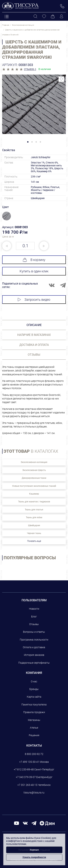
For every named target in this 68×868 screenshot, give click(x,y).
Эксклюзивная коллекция (34, 462)
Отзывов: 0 (30, 69)
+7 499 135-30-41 (29, 762)
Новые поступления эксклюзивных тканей (34, 486)
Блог (34, 617)
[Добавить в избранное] (61, 79)
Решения (34, 735)
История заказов (34, 655)
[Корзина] (53, 17)
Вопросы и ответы (34, 632)
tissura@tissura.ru (34, 793)
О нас (34, 681)
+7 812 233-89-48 (24, 769)
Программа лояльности (34, 640)
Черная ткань (34, 533)
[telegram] (34, 823)
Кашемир (34, 494)
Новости (34, 609)
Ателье (34, 728)
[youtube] (17, 823)
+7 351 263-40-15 (27, 785)
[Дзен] (47, 823)
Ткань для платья (34, 510)
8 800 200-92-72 (34, 754)
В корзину (34, 260)
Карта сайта (34, 697)
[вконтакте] (25, 823)
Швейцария (34, 525)
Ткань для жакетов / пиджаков (34, 502)
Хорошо (34, 850)
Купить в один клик (34, 271)
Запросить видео (34, 300)
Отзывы (34, 624)
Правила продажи (34, 712)
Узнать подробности (34, 857)
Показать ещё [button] (34, 541)
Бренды (34, 689)
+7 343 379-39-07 (26, 777)
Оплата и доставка (34, 647)
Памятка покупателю (34, 705)
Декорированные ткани (34, 478)
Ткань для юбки (34, 517)
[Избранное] (44, 17)
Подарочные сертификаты (34, 663)
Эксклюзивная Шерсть (34, 470)
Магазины (34, 720)
